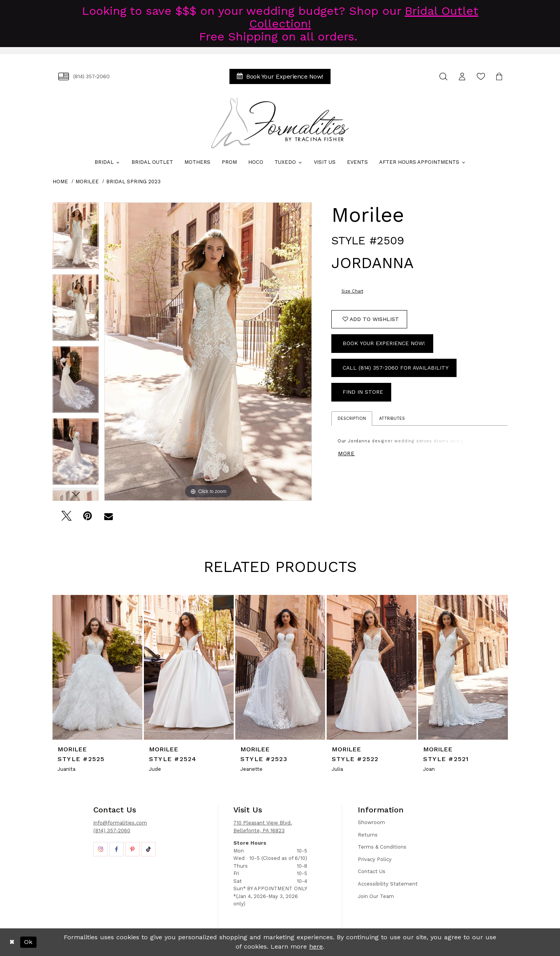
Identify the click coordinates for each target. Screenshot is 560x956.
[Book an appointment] (280, 76)
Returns (368, 835)
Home (60, 182)
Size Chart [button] (352, 291)
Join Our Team (376, 896)
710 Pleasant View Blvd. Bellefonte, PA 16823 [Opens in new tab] (263, 827)
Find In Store (363, 392)
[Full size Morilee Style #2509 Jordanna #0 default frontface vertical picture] (208, 352)
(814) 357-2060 (112, 831)
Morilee (87, 182)
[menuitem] (84, 76)
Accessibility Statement (388, 884)
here (316, 946)
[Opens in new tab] (101, 849)
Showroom (371, 822)
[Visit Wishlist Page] (481, 76)
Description (352, 418)
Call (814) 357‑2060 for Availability (395, 368)
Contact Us (372, 871)
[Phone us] (84, 76)
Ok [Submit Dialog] (28, 942)
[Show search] (443, 76)
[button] (462, 76)
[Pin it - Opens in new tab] (87, 518)
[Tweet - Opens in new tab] (66, 518)
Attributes (392, 418)
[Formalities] (280, 123)
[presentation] (97, 667)
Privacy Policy (375, 859)
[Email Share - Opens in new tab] (108, 518)
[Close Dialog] (12, 942)
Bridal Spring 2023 (133, 182)
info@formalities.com (120, 823)
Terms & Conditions (382, 847)
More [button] (346, 453)
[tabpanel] (76, 238)
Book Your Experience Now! (384, 343)
